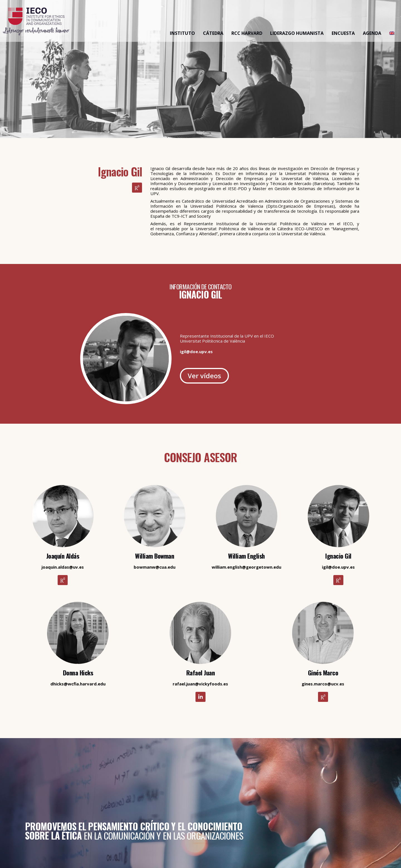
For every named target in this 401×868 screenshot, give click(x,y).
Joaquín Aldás (63, 556)
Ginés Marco (323, 673)
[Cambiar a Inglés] (392, 34)
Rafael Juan (201, 673)
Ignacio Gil (338, 556)
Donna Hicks (78, 673)
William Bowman (155, 556)
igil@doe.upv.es (196, 351)
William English (246, 556)
